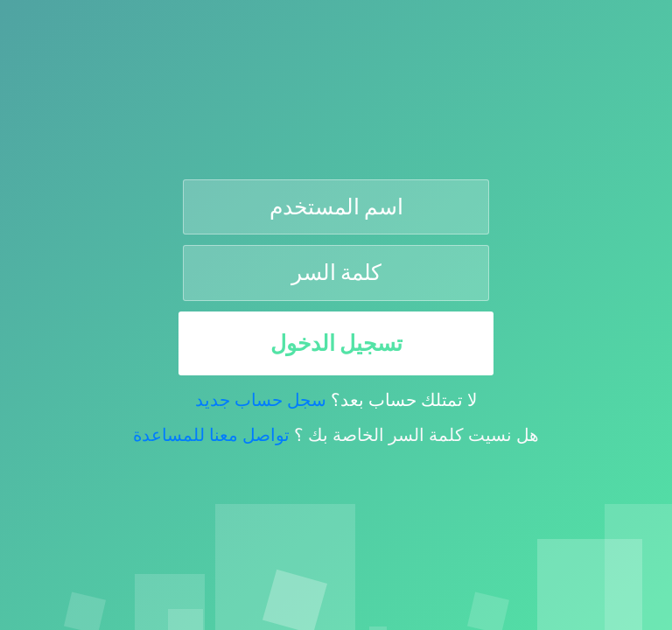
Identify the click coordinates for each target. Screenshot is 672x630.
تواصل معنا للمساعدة (211, 435)
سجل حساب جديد (261, 400)
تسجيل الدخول (336, 343)
